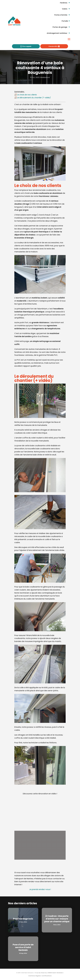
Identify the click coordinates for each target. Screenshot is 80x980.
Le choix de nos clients (27, 95)
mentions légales (35, 976)
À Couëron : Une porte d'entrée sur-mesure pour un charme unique (57, 919)
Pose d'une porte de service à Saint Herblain (23, 947)
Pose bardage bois (23, 919)
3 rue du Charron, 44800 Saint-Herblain (49, 973)
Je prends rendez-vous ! (40, 889)
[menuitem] (65, 3)
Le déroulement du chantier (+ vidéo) (34, 98)
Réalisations (45, 77)
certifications (47, 976)
